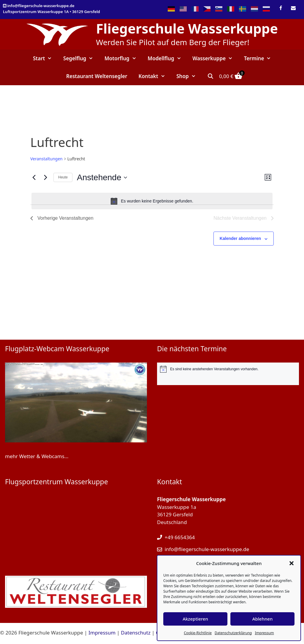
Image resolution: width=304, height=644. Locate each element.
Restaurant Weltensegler (97, 76)
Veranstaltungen (46, 159)
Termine (260, 58)
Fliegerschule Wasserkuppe (187, 28)
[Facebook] (281, 8)
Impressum (264, 633)
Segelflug (81, 58)
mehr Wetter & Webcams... (37, 456)
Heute (63, 177)
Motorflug (123, 58)
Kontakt (155, 76)
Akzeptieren (195, 619)
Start (45, 58)
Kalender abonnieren (240, 238)
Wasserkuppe (215, 58)
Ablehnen (263, 619)
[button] (292, 563)
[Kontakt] (293, 8)
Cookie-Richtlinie (198, 633)
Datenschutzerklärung (233, 633)
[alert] (152, 201)
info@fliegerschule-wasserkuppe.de (41, 6)
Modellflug (167, 58)
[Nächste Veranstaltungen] (45, 178)
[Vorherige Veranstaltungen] (34, 178)
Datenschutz (136, 633)
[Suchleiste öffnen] (210, 76)
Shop (189, 76)
